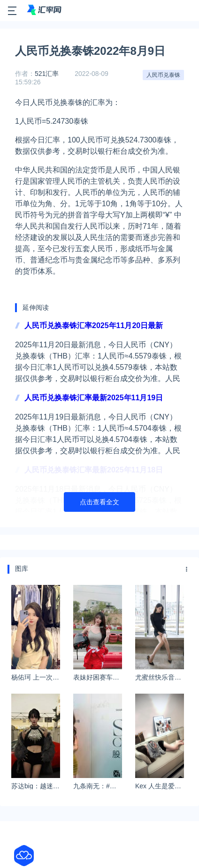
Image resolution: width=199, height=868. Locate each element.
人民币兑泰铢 (163, 75)
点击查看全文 (99, 502)
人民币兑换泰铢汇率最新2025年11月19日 (94, 398)
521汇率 (47, 74)
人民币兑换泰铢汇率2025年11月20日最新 (94, 325)
